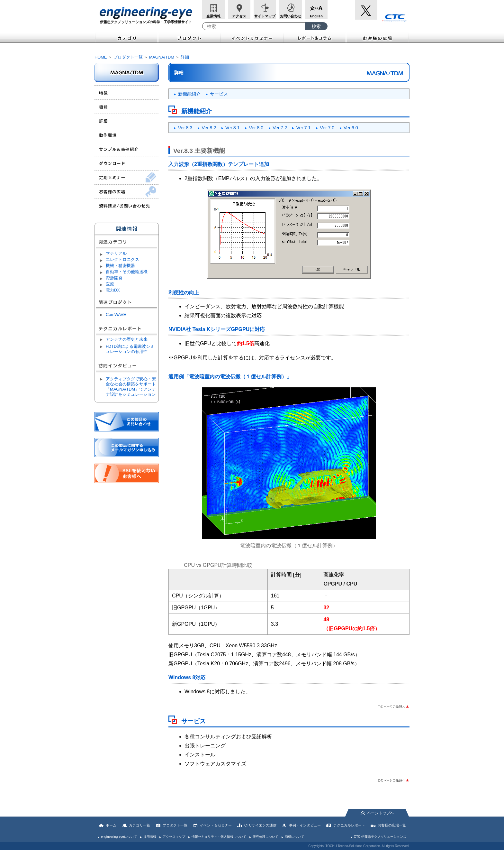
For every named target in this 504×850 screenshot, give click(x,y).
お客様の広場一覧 (392, 825)
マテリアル (116, 253)
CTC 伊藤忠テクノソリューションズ (380, 837)
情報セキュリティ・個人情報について (219, 837)
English (316, 16)
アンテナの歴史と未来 (127, 339)
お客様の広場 (378, 37)
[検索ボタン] (316, 26)
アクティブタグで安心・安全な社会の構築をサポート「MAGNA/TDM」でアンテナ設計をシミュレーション (131, 387)
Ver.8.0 (256, 128)
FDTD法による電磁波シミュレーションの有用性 (130, 349)
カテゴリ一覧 (139, 825)
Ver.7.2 (280, 128)
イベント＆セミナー (252, 37)
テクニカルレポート (349, 825)
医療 (110, 284)
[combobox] (254, 26)
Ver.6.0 (351, 128)
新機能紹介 (189, 94)
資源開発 (114, 278)
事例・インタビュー (305, 825)
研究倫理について (265, 837)
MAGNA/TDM (162, 57)
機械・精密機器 (120, 266)
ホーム (111, 825)
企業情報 (213, 16)
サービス (219, 94)
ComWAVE (116, 314)
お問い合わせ (291, 16)
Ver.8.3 (185, 128)
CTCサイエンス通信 (260, 825)
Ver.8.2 (209, 128)
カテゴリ (126, 37)
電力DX (113, 290)
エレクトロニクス (122, 259)
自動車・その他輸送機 (127, 272)
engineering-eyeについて (119, 837)
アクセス (239, 16)
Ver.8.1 (233, 128)
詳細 (185, 57)
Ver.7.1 (304, 128)
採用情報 (150, 837)
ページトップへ (381, 813)
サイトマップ (265, 16)
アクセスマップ (174, 837)
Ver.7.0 (327, 128)
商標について (294, 837)
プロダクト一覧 (128, 57)
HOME (101, 57)
